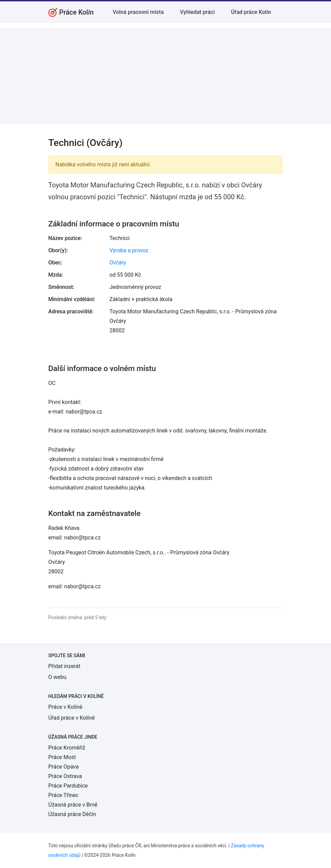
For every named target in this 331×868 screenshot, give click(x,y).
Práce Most (62, 757)
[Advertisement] (165, 76)
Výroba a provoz (129, 250)
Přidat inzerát (64, 666)
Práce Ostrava (65, 776)
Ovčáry (118, 263)
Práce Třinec (63, 795)
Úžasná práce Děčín (72, 814)
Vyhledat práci (197, 12)
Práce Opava (64, 767)
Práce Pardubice (68, 786)
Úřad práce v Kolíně (72, 718)
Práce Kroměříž (67, 748)
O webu (57, 677)
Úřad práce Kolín (251, 12)
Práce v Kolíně (65, 707)
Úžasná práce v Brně (73, 805)
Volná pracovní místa (138, 12)
